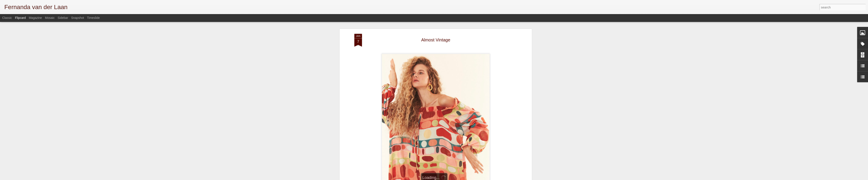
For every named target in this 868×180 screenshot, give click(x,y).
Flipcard (20, 18)
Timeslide (93, 18)
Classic (7, 18)
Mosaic (50, 18)
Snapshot (78, 18)
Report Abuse (512, 178)
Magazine (35, 18)
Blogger (500, 178)
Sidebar (63, 18)
